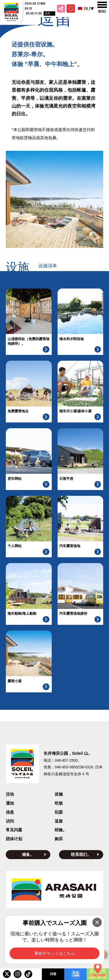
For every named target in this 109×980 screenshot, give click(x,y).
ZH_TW (84, 8)
